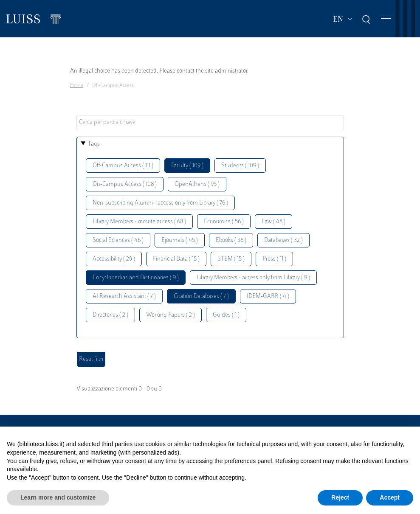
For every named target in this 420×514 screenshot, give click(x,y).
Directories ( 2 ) (110, 315)
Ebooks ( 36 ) (231, 240)
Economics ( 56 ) (224, 222)
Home (77, 86)
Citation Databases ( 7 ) (201, 296)
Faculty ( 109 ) (187, 166)
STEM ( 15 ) (231, 259)
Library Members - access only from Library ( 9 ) (253, 278)
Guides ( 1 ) (226, 315)
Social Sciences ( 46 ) (118, 240)
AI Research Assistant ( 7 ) (124, 296)
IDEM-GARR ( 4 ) (268, 296)
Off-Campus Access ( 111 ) (123, 166)
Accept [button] (390, 497)
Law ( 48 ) (273, 222)
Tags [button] (94, 144)
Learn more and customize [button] (58, 497)
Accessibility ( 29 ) (114, 259)
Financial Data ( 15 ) (176, 259)
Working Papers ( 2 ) (171, 315)
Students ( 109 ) (240, 166)
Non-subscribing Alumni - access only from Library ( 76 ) (160, 203)
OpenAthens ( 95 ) (197, 184)
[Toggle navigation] (386, 19)
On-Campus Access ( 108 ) (125, 184)
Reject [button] (340, 497)
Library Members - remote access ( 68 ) (139, 222)
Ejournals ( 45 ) (180, 240)
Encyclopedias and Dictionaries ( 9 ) (136, 278)
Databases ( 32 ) (283, 240)
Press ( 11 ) (274, 259)
